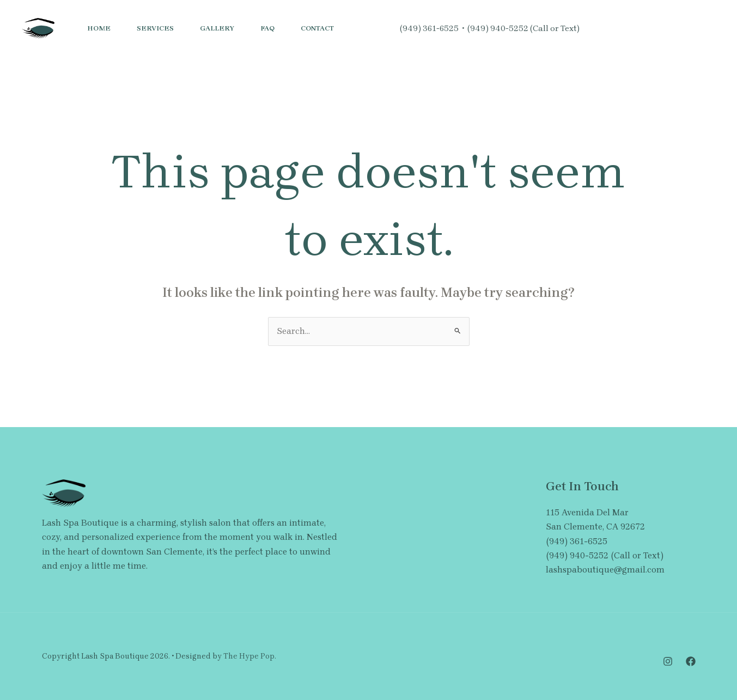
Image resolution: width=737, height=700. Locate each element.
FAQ (267, 28)
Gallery (217, 28)
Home (99, 28)
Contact (317, 28)
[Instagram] (596, 29)
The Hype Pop (249, 656)
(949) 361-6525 (429, 28)
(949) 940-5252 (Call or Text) (523, 28)
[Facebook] (620, 29)
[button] (680, 28)
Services (155, 28)
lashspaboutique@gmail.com (605, 570)
